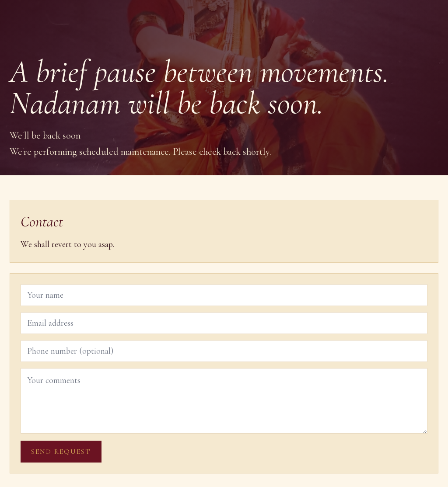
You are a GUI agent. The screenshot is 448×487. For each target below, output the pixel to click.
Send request (61, 452)
